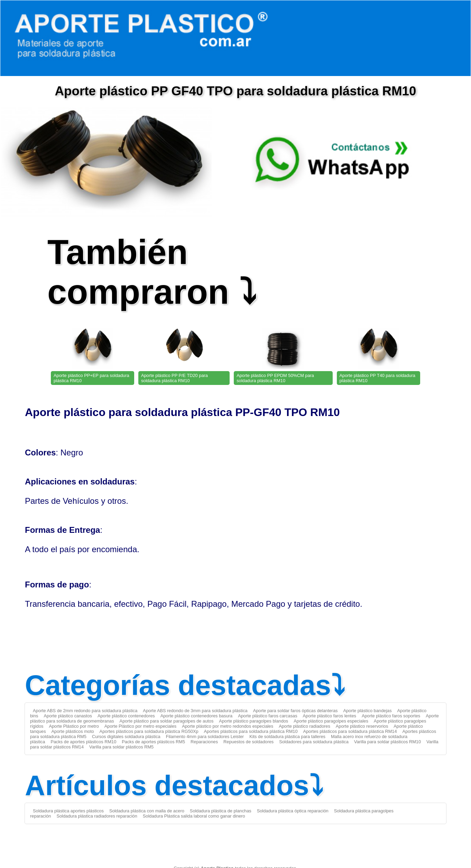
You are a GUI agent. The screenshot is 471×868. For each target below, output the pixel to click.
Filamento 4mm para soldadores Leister (205, 737)
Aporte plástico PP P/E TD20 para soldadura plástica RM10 (174, 378)
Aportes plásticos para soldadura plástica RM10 (251, 731)
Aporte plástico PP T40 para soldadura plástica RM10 (377, 378)
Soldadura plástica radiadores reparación (97, 816)
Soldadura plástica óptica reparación (293, 811)
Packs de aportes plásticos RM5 (153, 742)
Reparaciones (204, 742)
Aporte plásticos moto (73, 731)
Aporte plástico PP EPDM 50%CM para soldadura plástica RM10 (275, 378)
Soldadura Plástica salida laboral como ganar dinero (194, 816)
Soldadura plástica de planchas (221, 811)
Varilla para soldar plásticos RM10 (387, 742)
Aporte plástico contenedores (126, 716)
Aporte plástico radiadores (304, 726)
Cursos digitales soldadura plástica (126, 737)
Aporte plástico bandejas (367, 711)
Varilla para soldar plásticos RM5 (121, 747)
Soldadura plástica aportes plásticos (68, 811)
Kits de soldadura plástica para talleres (287, 737)
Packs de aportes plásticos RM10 (83, 742)
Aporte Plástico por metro (74, 726)
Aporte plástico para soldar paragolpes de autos (167, 721)
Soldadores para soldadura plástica (314, 742)
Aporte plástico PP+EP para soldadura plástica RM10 (91, 378)
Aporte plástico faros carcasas (267, 716)
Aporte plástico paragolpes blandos (253, 721)
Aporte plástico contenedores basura (196, 716)
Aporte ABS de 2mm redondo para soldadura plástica (85, 711)
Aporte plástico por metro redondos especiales (228, 726)
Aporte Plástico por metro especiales (140, 726)
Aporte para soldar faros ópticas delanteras (295, 711)
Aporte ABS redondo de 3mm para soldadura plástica (195, 711)
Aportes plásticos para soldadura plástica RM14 (350, 731)
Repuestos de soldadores (248, 742)
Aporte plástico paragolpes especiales (331, 721)
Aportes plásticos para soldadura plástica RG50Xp (149, 731)
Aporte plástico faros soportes (391, 716)
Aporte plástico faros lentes (330, 716)
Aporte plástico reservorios (362, 726)
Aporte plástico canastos (68, 716)
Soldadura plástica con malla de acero (147, 811)
